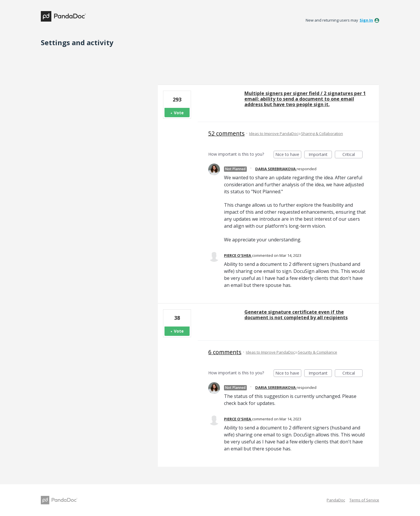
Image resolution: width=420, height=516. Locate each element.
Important (320, 155)
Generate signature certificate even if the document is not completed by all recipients (296, 315)
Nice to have (288, 155)
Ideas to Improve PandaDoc (274, 134)
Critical (352, 155)
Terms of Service (364, 500)
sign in (366, 20)
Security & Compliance (317, 352)
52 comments (226, 133)
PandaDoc (336, 500)
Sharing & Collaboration (322, 134)
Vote (179, 113)
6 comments (225, 352)
